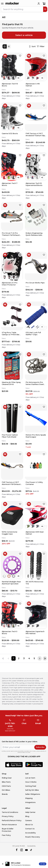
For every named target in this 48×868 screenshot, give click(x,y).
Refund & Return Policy (12, 820)
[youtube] (26, 850)
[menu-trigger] (2, 4)
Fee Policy (6, 835)
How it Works (31, 782)
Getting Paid (31, 786)
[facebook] (17, 850)
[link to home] (12, 4)
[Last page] (45, 658)
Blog (27, 816)
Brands (5, 794)
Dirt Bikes (6, 790)
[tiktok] (31, 850)
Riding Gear (7, 778)
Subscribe (40, 747)
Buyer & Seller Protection (8, 830)
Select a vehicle (24, 35)
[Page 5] (34, 658)
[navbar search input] (22, 9)
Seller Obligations (33, 794)
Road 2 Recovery (33, 837)
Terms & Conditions (10, 812)
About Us (29, 825)
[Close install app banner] (3, 864)
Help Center (30, 812)
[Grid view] (5, 46)
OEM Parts (6, 786)
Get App (43, 864)
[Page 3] (24, 658)
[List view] (9, 46)
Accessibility (30, 833)
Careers (29, 820)
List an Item (30, 778)
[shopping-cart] (44, 4)
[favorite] (20, 56)
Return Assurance (9, 825)
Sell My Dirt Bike (32, 790)
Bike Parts (6, 782)
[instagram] (22, 850)
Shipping (29, 798)
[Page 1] (14, 658)
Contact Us (30, 829)
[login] (39, 4)
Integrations (30, 802)
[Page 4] (29, 658)
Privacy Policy (8, 816)
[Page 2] (19, 658)
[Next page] (40, 658)
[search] (45, 9)
